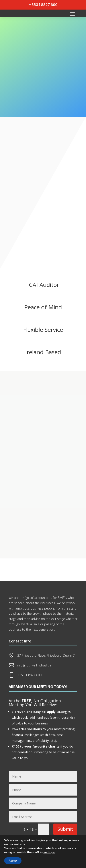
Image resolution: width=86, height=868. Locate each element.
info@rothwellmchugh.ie (34, 665)
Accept (13, 861)
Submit (65, 829)
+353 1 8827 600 (43, 5)
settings (49, 852)
